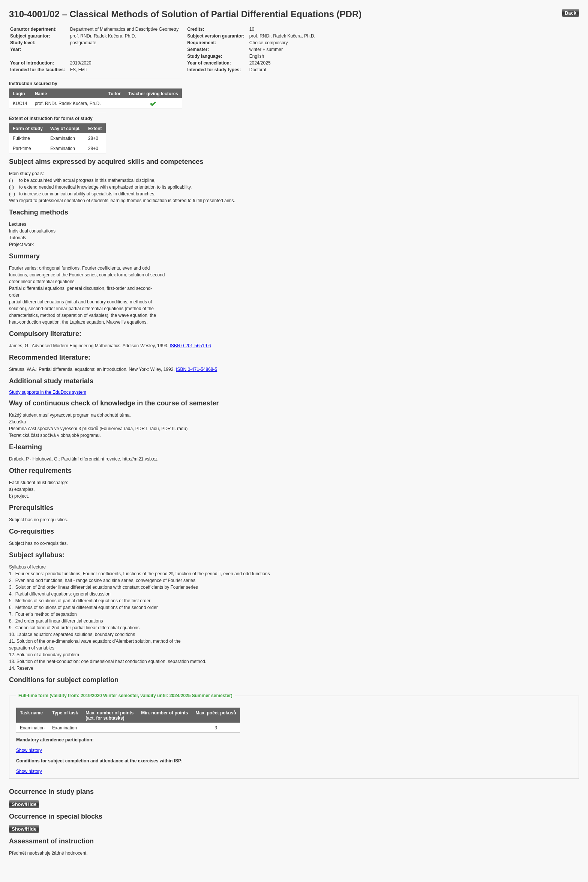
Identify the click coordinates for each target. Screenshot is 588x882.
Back (571, 13)
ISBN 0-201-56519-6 (190, 346)
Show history (29, 750)
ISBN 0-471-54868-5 (196, 369)
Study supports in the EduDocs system (48, 392)
